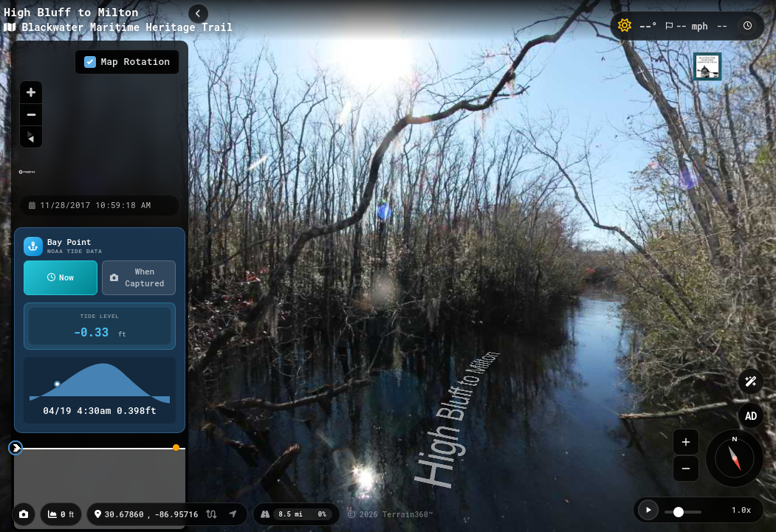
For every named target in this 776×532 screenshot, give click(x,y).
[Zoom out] (31, 114)
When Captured (137, 277)
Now (61, 277)
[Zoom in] (31, 92)
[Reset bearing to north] (31, 137)
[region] (100, 117)
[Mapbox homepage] (27, 178)
